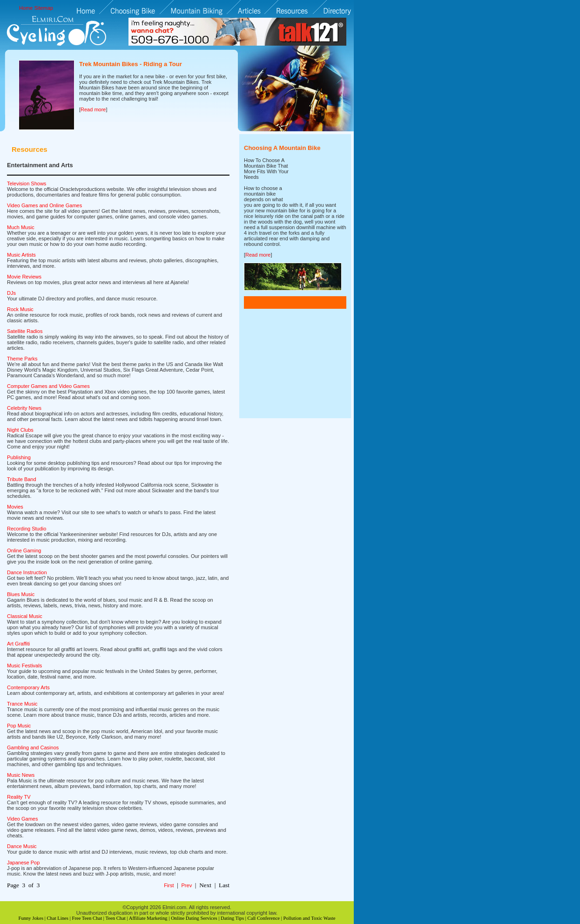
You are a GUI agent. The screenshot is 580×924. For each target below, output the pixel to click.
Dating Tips (232, 918)
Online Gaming (24, 550)
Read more (93, 109)
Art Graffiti (18, 644)
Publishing (19, 457)
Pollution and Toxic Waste (310, 918)
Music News (21, 775)
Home (26, 8)
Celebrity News (24, 408)
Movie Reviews (24, 277)
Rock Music (20, 309)
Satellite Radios (25, 331)
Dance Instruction (27, 572)
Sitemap (44, 8)
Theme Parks (22, 359)
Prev (187, 885)
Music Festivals (24, 666)
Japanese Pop (23, 863)
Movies (15, 507)
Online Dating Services (194, 918)
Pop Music (19, 726)
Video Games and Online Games (44, 205)
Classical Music (25, 616)
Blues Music (21, 594)
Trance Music (22, 704)
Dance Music (22, 846)
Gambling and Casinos (33, 747)
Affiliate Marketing (148, 918)
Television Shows (27, 183)
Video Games (22, 819)
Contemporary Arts (28, 687)
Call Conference (264, 918)
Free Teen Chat (87, 918)
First (169, 885)
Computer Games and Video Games (48, 386)
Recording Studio (27, 529)
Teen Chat (115, 918)
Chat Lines (58, 918)
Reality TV (19, 797)
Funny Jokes (31, 918)
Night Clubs (20, 430)
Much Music (21, 227)
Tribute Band (22, 479)
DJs (11, 293)
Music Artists (21, 255)
